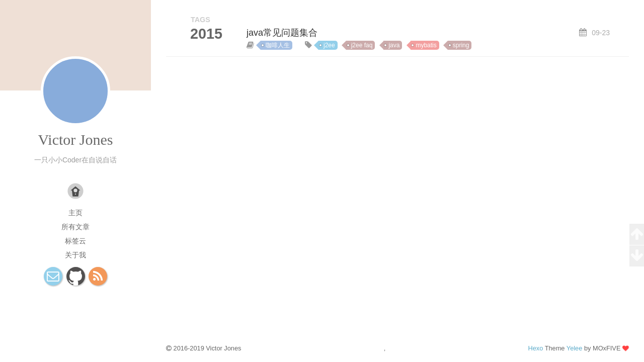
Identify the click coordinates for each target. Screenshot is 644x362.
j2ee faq (362, 45)
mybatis (426, 45)
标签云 (75, 241)
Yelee (575, 348)
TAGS (200, 20)
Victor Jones (75, 140)
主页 (75, 213)
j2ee (329, 45)
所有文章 (75, 227)
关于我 (75, 255)
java (394, 45)
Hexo (535, 348)
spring (461, 45)
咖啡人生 (278, 45)
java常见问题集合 (282, 33)
